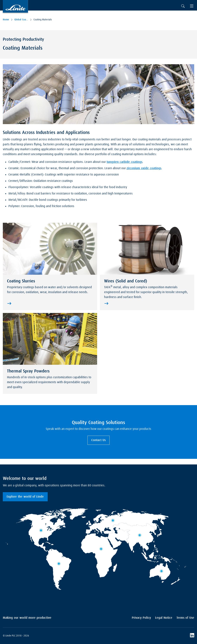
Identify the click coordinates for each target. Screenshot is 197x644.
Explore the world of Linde (25, 497)
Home (6, 20)
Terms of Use (185, 618)
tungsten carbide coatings (124, 162)
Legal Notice (164, 618)
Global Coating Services (21, 20)
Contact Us (98, 440)
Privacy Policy (141, 618)
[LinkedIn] (192, 636)
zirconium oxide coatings (144, 168)
